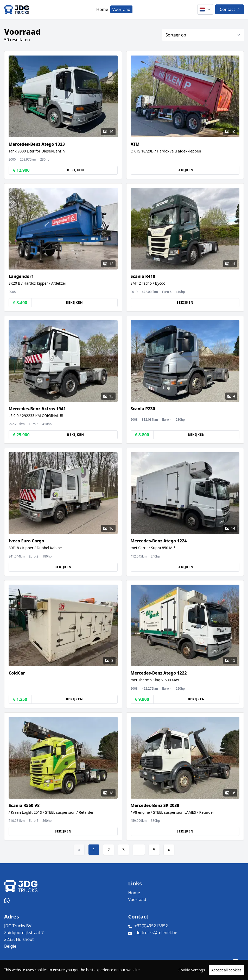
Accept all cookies (226, 970)
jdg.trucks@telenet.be (156, 933)
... (139, 850)
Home (102, 9)
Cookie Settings (192, 970)
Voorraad (121, 9)
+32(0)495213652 (151, 926)
